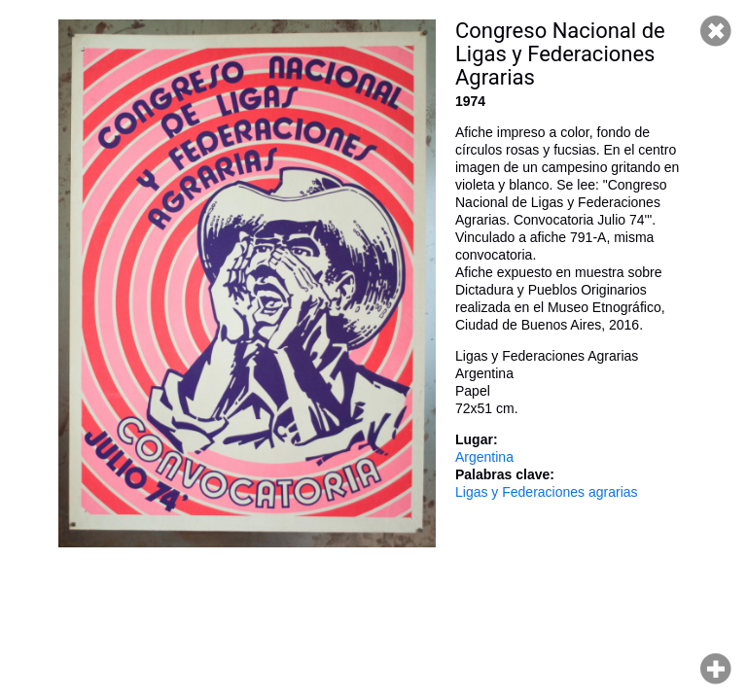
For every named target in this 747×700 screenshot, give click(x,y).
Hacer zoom (716, 669)
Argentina (484, 457)
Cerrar (716, 31)
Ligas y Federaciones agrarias (547, 492)
